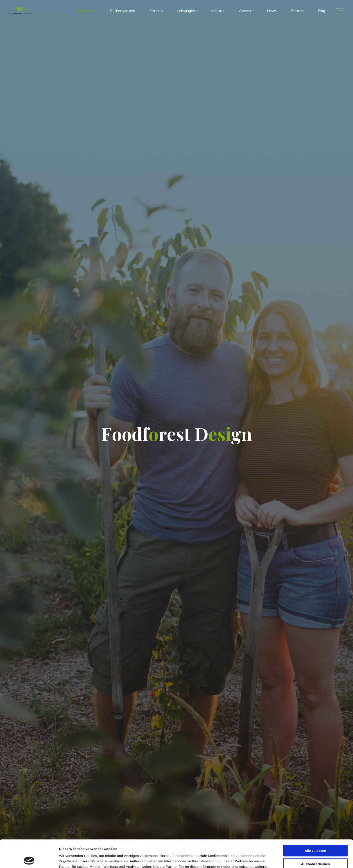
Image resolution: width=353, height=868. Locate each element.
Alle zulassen (315, 823)
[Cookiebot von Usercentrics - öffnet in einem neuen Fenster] (29, 859)
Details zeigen (239, 859)
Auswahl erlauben (315, 836)
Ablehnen (315, 849)
